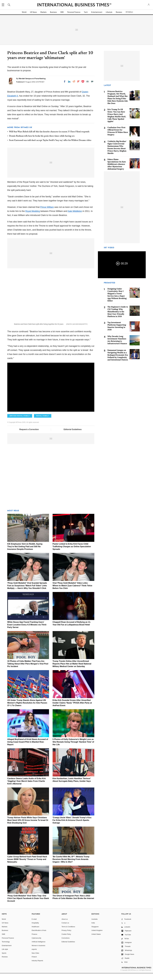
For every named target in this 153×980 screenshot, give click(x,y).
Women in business (38, 952)
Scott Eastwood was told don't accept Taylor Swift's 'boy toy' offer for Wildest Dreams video (50, 140)
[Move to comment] (92, 81)
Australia (94, 926)
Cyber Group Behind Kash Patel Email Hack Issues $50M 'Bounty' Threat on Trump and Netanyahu (27, 866)
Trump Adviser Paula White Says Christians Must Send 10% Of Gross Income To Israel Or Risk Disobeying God (28, 827)
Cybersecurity (36, 945)
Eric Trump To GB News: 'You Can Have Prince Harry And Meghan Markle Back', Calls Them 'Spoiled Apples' (117, 115)
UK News (33, 12)
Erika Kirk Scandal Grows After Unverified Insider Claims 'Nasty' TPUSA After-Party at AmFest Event (72, 710)
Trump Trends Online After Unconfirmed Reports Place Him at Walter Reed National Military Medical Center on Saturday (72, 670)
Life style (5, 956)
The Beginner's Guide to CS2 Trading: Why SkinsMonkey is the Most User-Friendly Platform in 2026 (118, 312)
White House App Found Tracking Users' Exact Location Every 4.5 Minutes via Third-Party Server (27, 631)
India (93, 930)
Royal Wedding (33, 211)
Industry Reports (37, 967)
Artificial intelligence (38, 948)
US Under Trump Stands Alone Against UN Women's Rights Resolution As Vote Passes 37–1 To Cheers (27, 710)
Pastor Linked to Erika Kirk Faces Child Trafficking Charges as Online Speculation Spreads (72, 553)
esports (34, 956)
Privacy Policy (66, 937)
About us (65, 926)
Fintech (34, 963)
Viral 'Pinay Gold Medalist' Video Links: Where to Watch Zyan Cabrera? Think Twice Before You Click (72, 592)
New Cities (35, 960)
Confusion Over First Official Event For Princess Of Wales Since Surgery (118, 131)
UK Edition (129, 12)
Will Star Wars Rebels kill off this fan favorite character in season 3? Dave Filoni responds (49, 132)
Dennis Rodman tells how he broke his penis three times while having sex (42, 136)
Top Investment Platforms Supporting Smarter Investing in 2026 (117, 326)
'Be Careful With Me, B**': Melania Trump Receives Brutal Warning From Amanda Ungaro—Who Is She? (71, 866)
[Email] (87, 81)
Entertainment (97, 12)
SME (62, 12)
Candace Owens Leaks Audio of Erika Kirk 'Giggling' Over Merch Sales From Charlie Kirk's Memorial (26, 788)
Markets (43, 12)
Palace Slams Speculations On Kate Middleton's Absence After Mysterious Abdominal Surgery (117, 164)
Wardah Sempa (25, 79)
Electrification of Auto (39, 937)
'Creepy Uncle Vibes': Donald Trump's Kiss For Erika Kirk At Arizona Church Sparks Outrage (72, 827)
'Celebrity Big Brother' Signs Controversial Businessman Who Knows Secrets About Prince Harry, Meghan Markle (117, 147)
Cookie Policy (66, 941)
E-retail (34, 926)
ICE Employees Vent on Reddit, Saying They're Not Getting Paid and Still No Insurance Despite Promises (25, 553)
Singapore (95, 933)
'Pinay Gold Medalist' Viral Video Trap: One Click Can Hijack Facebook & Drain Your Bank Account (28, 905)
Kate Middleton (75, 211)
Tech (86, 12)
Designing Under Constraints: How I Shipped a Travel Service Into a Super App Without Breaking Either (117, 295)
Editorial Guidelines (73, 436)
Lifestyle (109, 12)
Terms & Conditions (68, 933)
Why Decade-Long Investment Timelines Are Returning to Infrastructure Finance (117, 340)
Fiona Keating (40, 79)
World (24, 12)
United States (96, 941)
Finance (34, 941)
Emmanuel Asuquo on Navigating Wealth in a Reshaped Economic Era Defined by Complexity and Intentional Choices (118, 355)
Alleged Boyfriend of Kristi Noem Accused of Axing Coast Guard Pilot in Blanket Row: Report (28, 749)
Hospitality (35, 930)
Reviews (119, 12)
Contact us (65, 930)
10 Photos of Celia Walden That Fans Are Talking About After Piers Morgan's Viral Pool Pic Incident (28, 670)
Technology (6, 948)
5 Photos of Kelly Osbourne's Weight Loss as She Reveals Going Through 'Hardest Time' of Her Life (73, 749)
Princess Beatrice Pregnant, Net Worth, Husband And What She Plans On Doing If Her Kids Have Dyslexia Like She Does (118, 97)
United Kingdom (97, 937)
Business (53, 12)
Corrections (66, 945)
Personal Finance (74, 12)
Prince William (47, 207)
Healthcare (35, 933)
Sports (4, 960)
